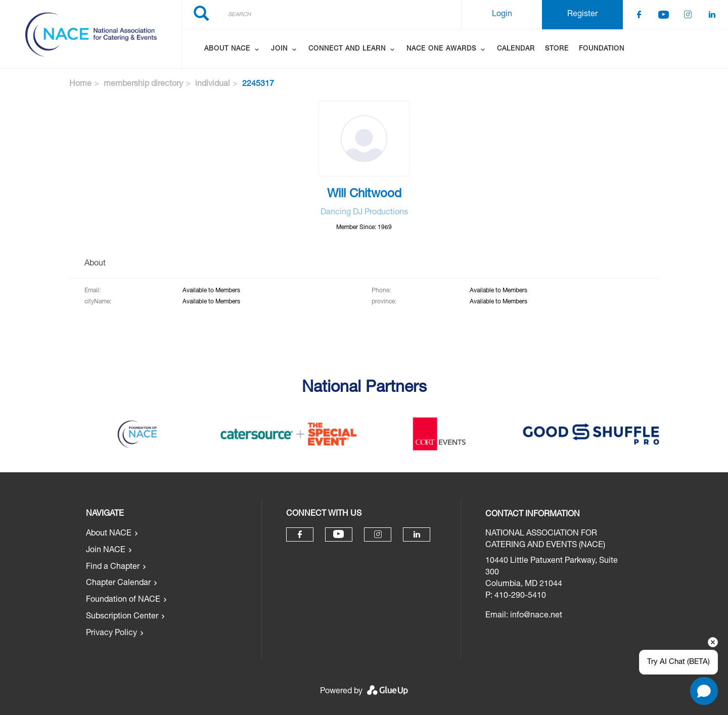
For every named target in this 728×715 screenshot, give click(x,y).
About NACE (109, 534)
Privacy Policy (111, 634)
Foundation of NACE (123, 600)
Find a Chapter (113, 567)
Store (557, 49)
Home (80, 84)
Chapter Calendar (118, 584)
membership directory (143, 84)
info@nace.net (536, 616)
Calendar (516, 49)
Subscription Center (122, 617)
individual (213, 84)
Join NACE (106, 551)
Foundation (602, 49)
